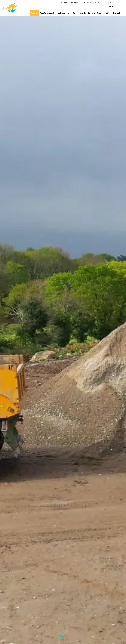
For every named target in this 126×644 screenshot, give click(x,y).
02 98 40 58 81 (107, 7)
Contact (116, 13)
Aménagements (64, 13)
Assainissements (47, 13)
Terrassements (79, 13)
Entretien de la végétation (99, 13)
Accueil (34, 13)
